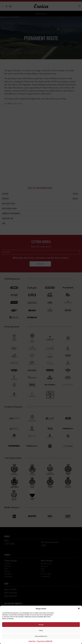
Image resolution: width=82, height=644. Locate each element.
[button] (79, 608)
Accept (41, 625)
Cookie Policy (32, 641)
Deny (41, 630)
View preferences (41, 636)
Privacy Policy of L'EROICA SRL (45, 641)
